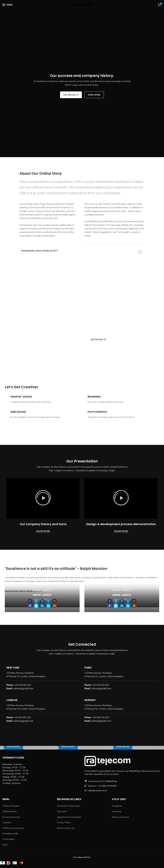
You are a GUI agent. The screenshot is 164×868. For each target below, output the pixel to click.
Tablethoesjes (10, 811)
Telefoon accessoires (13, 828)
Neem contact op (66, 828)
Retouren (62, 811)
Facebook (117, 811)
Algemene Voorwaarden (69, 817)
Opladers (7, 822)
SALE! (5, 845)
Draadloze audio (10, 833)
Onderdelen (8, 839)
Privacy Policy (64, 822)
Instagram (117, 806)
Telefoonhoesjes (11, 806)
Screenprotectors (11, 817)
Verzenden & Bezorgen (69, 806)
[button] (43, 498)
